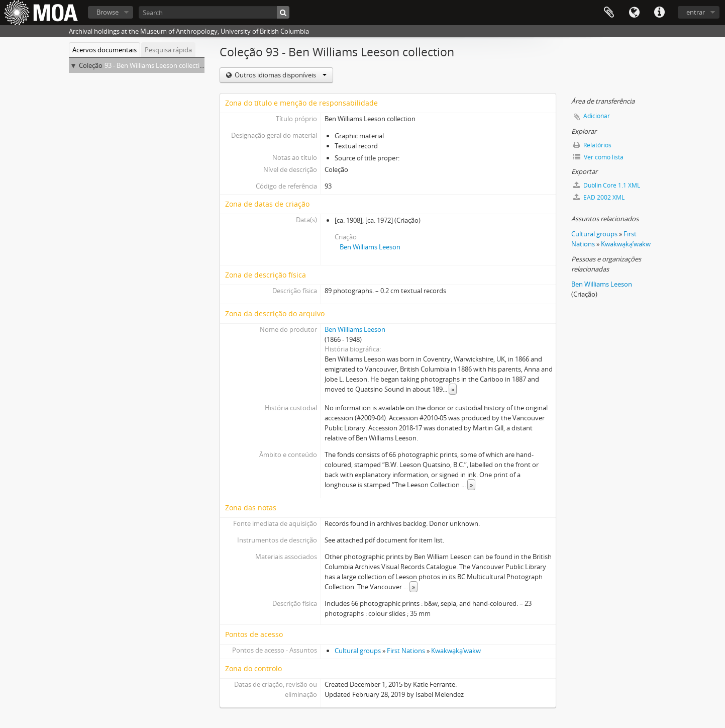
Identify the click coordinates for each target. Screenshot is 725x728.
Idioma (634, 13)
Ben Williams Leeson (370, 247)
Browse (108, 12)
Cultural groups (358, 651)
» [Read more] (453, 389)
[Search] (214, 12)
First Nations (406, 651)
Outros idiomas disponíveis (280, 75)
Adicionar (597, 116)
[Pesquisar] (283, 12)
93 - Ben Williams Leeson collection (156, 65)
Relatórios (592, 145)
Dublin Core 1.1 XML (607, 185)
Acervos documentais (105, 50)
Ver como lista (598, 157)
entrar (696, 12)
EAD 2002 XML (599, 197)
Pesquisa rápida (168, 50)
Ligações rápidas (659, 13)
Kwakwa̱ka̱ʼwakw (456, 651)
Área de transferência (609, 13)
